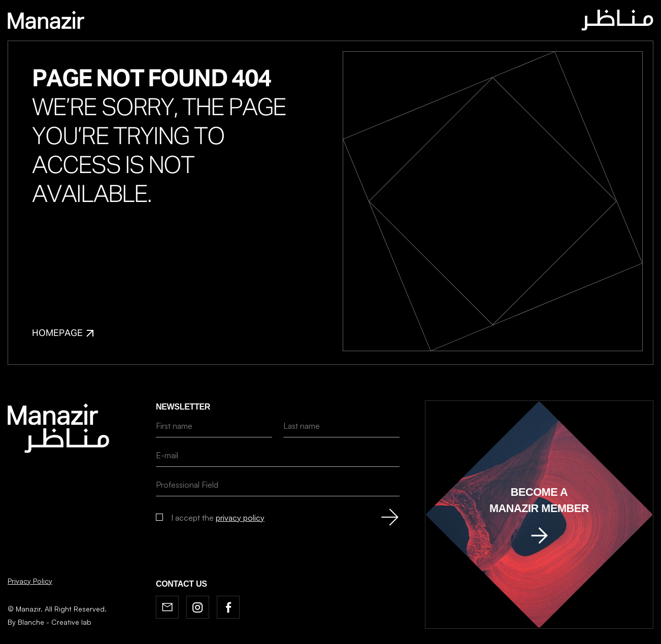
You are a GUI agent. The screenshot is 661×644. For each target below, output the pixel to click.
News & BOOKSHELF (369, 22)
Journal (301, 22)
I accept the (218, 518)
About (259, 22)
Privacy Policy (30, 581)
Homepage (63, 333)
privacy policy (240, 518)
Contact (437, 22)
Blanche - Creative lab (55, 622)
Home (222, 22)
